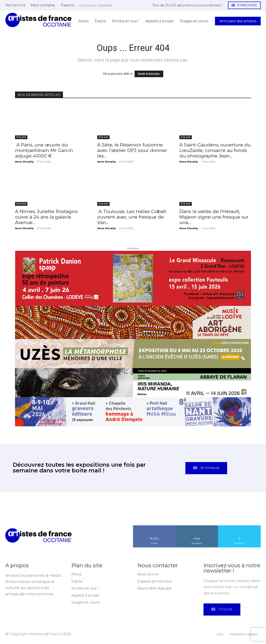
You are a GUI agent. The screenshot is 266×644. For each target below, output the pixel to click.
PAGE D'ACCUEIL (149, 74)
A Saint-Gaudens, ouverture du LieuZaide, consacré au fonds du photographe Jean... (215, 150)
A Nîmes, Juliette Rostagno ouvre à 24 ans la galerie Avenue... (46, 217)
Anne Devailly (24, 162)
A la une (21, 137)
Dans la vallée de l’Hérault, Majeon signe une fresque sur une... (214, 217)
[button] (15, 5)
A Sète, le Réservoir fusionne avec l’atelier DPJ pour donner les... (132, 150)
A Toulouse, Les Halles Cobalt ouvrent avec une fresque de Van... (132, 217)
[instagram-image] (17, 509)
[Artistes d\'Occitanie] (38, 20)
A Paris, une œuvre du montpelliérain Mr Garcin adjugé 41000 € (44, 150)
